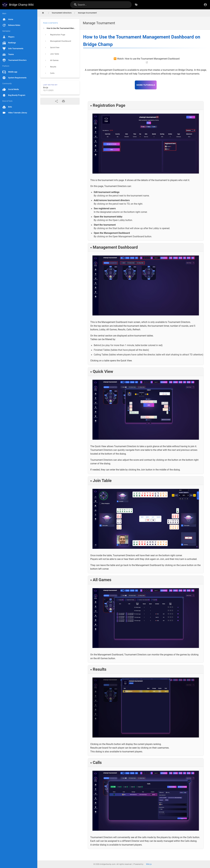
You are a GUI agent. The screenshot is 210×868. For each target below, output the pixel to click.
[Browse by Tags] (136, 5)
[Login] (205, 5)
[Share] (56, 101)
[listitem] (60, 28)
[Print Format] (63, 101)
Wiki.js (149, 864)
